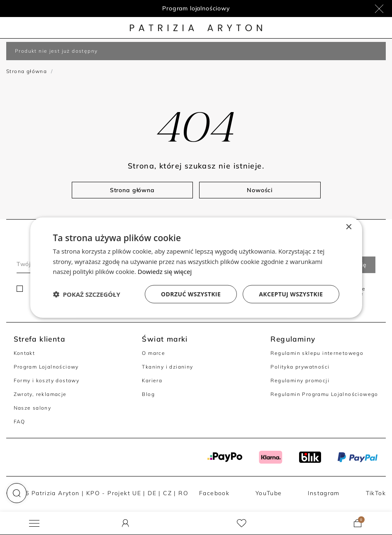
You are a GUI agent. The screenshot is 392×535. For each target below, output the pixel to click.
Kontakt (24, 353)
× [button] (349, 227)
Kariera (152, 380)
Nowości (260, 190)
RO (183, 493)
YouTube (269, 493)
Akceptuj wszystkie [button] (291, 294)
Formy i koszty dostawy (47, 380)
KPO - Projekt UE (114, 493)
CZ (167, 493)
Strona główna (27, 71)
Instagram (324, 493)
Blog (148, 394)
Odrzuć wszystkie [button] (191, 294)
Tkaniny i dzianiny (167, 367)
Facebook (214, 493)
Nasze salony (33, 408)
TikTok (376, 493)
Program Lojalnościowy (46, 367)
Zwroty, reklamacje (40, 394)
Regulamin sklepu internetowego (317, 353)
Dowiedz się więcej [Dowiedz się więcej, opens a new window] (165, 271)
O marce (153, 353)
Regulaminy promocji (300, 380)
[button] (17, 493)
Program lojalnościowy (196, 8)
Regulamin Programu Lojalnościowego (324, 394)
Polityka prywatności (300, 367)
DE (152, 493)
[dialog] (196, 267)
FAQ (19, 421)
